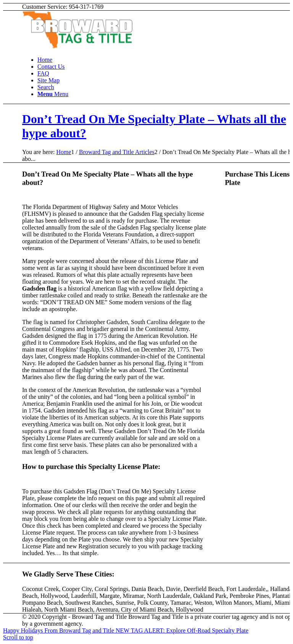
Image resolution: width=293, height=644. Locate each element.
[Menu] (53, 94)
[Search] (46, 87)
